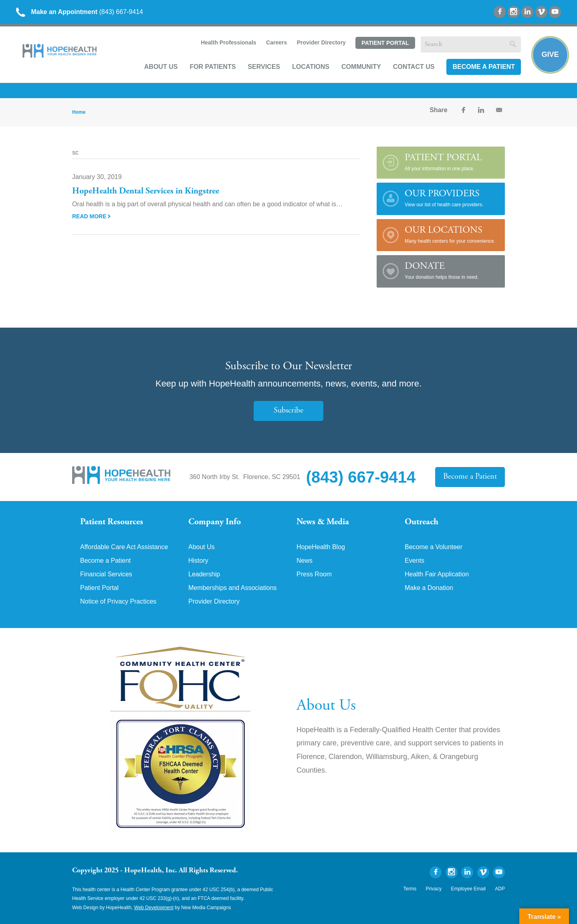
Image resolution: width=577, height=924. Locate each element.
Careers (276, 42)
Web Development (154, 908)
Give (550, 54)
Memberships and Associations (233, 588)
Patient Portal (385, 43)
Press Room (314, 574)
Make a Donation (429, 588)
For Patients (213, 67)
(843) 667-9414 (80, 12)
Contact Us (414, 67)
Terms (410, 889)
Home (79, 112)
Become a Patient (484, 67)
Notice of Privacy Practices (118, 602)
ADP (500, 889)
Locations (311, 67)
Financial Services (106, 574)
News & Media (323, 522)
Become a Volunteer (434, 547)
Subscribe (288, 411)
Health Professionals (229, 42)
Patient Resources (112, 522)
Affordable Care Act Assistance (124, 547)
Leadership (204, 574)
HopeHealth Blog (321, 547)
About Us (161, 67)
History (198, 561)
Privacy (434, 889)
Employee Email (468, 889)
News (305, 561)
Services (264, 67)
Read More (91, 216)
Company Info (215, 522)
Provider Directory (321, 42)
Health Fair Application (437, 574)
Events (415, 561)
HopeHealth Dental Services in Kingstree (146, 191)
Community (361, 67)
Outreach (422, 522)
